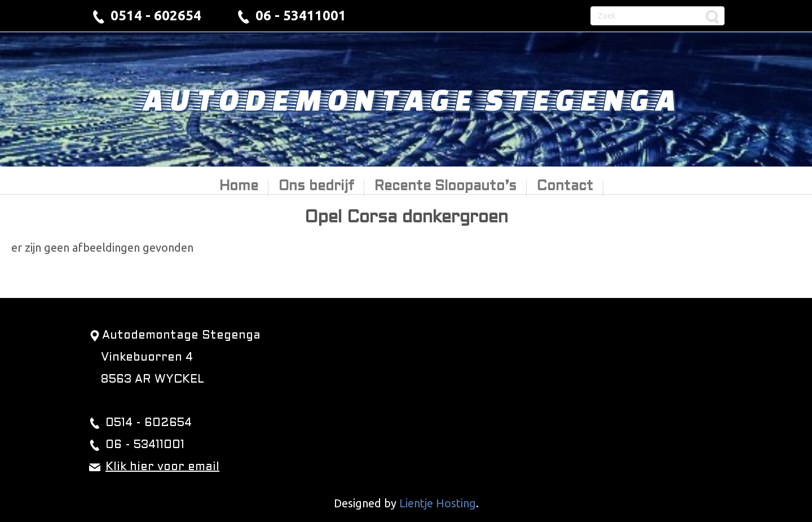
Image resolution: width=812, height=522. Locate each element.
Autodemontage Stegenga (406, 99)
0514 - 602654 (156, 16)
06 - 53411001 (301, 16)
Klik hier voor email (162, 467)
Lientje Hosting (438, 503)
